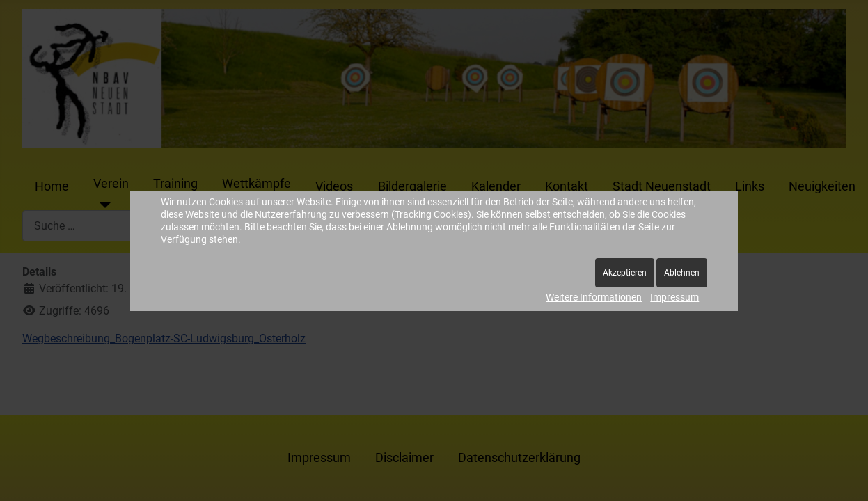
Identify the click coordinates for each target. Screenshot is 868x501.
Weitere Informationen (594, 297)
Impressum (674, 297)
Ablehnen (682, 273)
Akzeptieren (625, 273)
